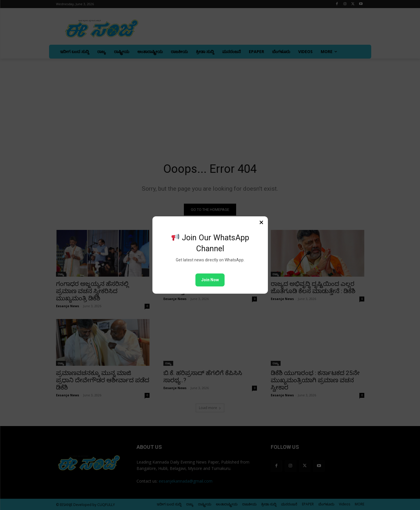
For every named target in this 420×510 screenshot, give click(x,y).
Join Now (210, 280)
